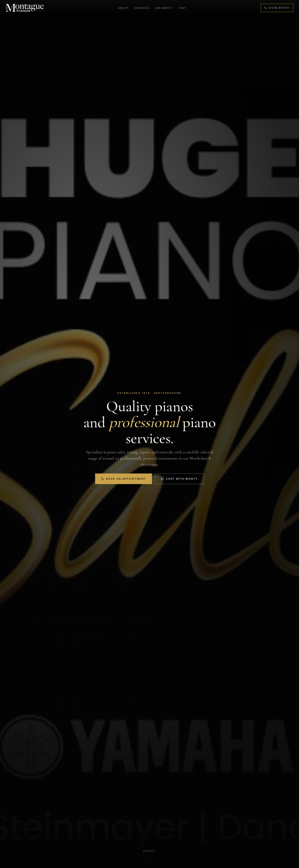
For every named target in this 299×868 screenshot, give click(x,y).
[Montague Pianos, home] (25, 8)
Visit (182, 8)
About (123, 8)
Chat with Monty (179, 479)
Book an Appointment (123, 479)
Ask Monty (164, 8)
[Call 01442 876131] (277, 8)
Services (141, 8)
